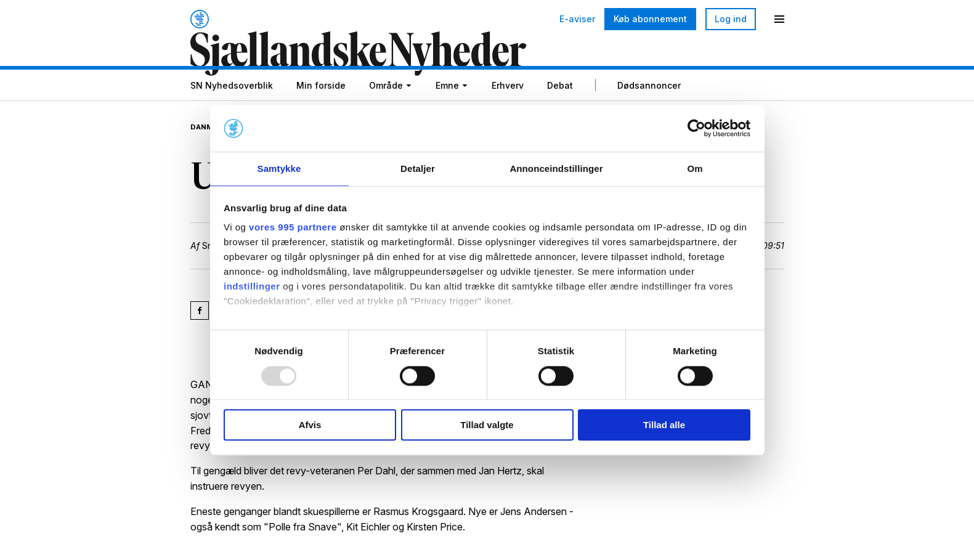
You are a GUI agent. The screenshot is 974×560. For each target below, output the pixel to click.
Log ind (731, 19)
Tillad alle (664, 425)
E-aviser (577, 19)
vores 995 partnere (293, 228)
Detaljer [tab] (418, 168)
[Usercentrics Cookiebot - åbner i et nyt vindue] (696, 128)
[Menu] (779, 19)
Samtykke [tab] (279, 168)
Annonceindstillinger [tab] (556, 168)
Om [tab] (695, 168)
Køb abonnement (650, 19)
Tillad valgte (487, 425)
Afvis (310, 425)
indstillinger (252, 287)
